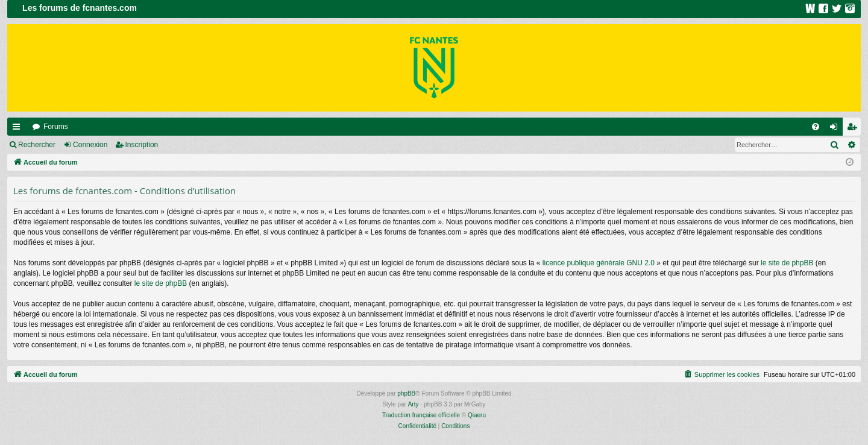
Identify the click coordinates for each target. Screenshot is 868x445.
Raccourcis (19, 129)
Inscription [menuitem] (854, 129)
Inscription (142, 145)
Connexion (90, 145)
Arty (414, 404)
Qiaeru (477, 415)
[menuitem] (816, 127)
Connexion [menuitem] (836, 129)
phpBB (406, 393)
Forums (56, 127)
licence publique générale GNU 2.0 (599, 263)
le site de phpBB (787, 263)
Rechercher (37, 145)
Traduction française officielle (421, 415)
